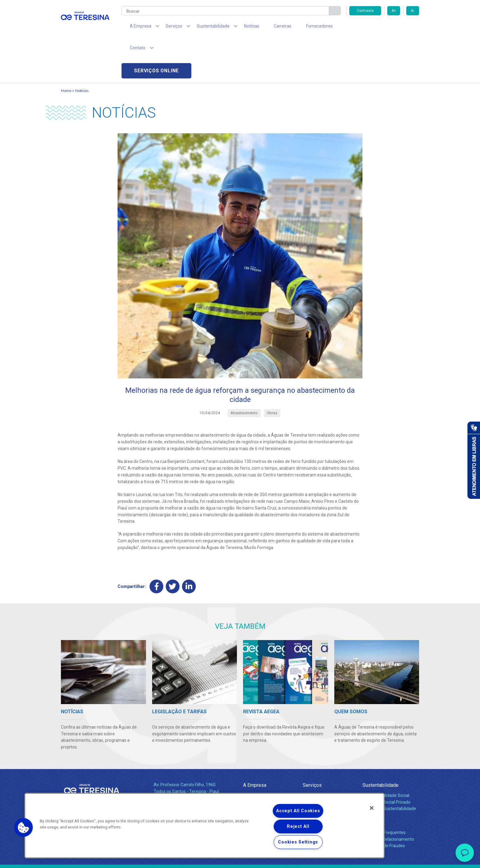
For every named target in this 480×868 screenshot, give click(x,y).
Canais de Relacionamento (388, 796)
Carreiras (264, 28)
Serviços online (384, 28)
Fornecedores (297, 28)
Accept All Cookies (298, 811)
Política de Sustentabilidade (389, 766)
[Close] (372, 808)
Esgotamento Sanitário (325, 759)
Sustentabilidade (381, 743)
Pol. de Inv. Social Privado (386, 759)
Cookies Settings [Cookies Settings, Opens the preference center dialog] (298, 842)
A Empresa (255, 743)
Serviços (312, 743)
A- (412, 11)
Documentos (315, 779)
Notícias (237, 28)
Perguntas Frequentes (384, 790)
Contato (371, 780)
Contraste (365, 11)
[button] (24, 828)
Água (308, 752)
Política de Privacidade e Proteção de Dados (240, 859)
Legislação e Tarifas (322, 766)
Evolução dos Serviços (324, 773)
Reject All (298, 826)
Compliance (255, 759)
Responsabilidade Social (386, 752)
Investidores (255, 766)
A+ (394, 11)
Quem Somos (256, 752)
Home (66, 48)
